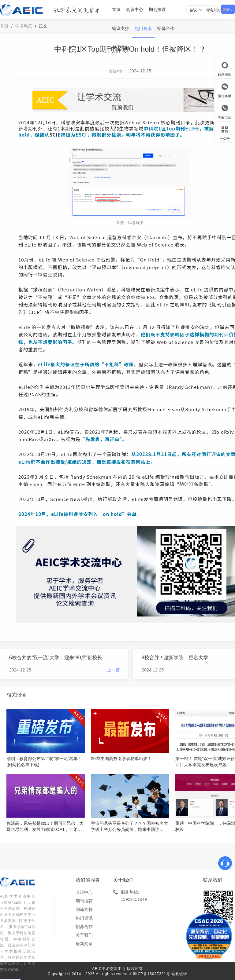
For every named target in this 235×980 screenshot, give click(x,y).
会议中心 (135, 9)
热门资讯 (143, 28)
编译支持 (121, 28)
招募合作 (166, 28)
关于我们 (121, 47)
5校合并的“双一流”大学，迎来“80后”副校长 (56, 658)
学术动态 (24, 26)
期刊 (176, 122)
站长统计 (179, 974)
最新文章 (84, 944)
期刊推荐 (157, 9)
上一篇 (114, 670)
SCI (53, 135)
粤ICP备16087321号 (151, 974)
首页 (116, 9)
